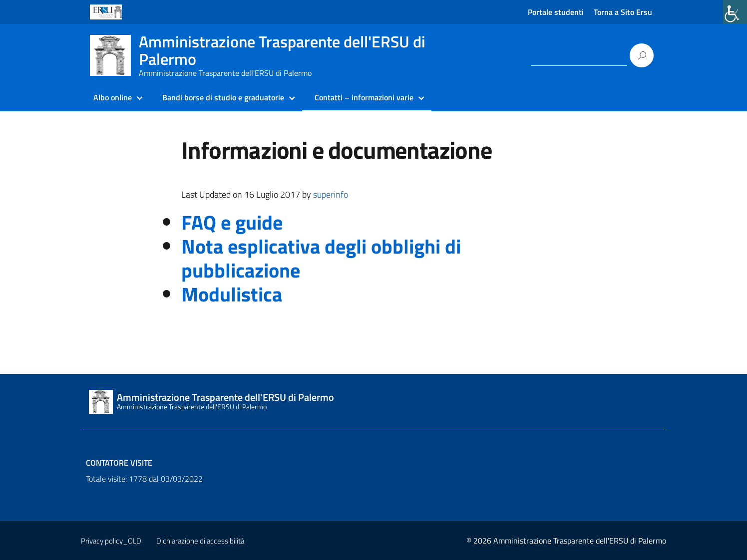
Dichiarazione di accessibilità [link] (200, 541)
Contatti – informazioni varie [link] (364, 97)
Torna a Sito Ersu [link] (623, 12)
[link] (735, 12)
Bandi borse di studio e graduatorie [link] (223, 97)
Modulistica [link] (232, 294)
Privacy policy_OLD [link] (111, 541)
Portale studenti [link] (556, 12)
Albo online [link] (113, 97)
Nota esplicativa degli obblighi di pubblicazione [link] (321, 258)
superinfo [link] (331, 194)
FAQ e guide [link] (232, 222)
